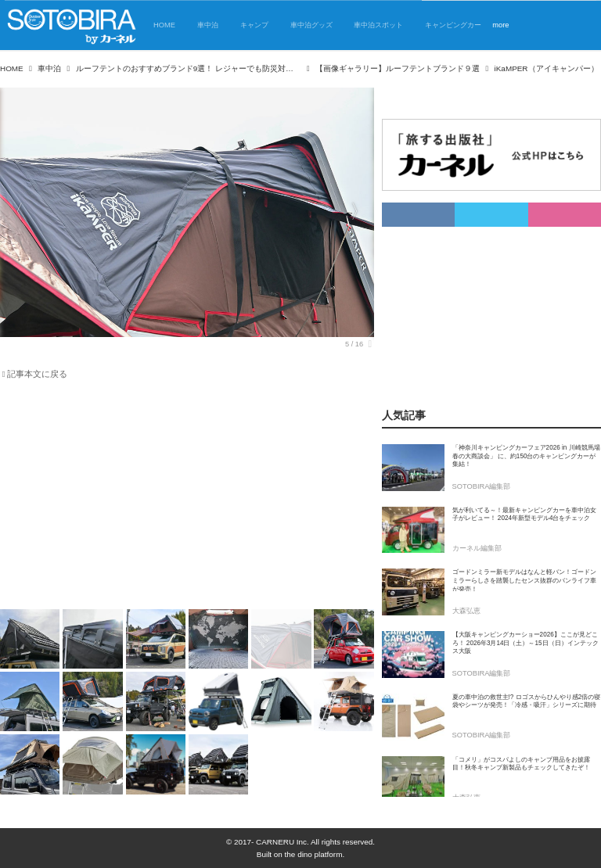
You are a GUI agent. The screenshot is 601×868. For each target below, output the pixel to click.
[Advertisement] (178, 497)
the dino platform (314, 854)
